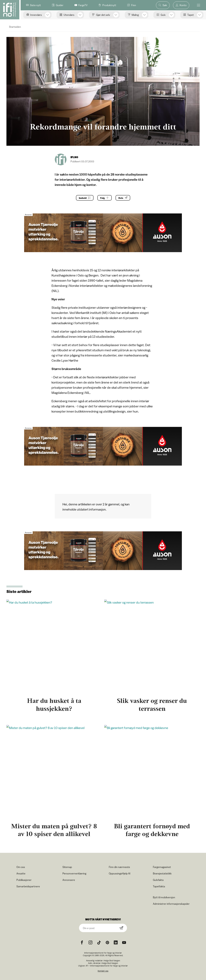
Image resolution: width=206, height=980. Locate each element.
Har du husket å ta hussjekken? (54, 705)
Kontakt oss (103, 971)
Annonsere (69, 880)
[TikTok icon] (99, 943)
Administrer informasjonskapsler (171, 904)
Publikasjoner (24, 880)
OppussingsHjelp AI (120, 873)
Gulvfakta (158, 880)
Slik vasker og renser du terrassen (152, 705)
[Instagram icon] (90, 943)
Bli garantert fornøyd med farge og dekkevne (152, 830)
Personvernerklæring (74, 873)
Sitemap (67, 867)
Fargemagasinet (162, 867)
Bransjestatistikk (162, 873)
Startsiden (15, 27)
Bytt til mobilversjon (164, 897)
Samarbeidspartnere (28, 886)
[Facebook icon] (82, 943)
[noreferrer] (116, 943)
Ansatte (21, 873)
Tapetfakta (159, 886)
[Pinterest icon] (107, 943)
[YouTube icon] (124, 943)
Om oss (21, 867)
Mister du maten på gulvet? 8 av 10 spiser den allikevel (54, 830)
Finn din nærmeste (119, 867)
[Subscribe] (121, 928)
